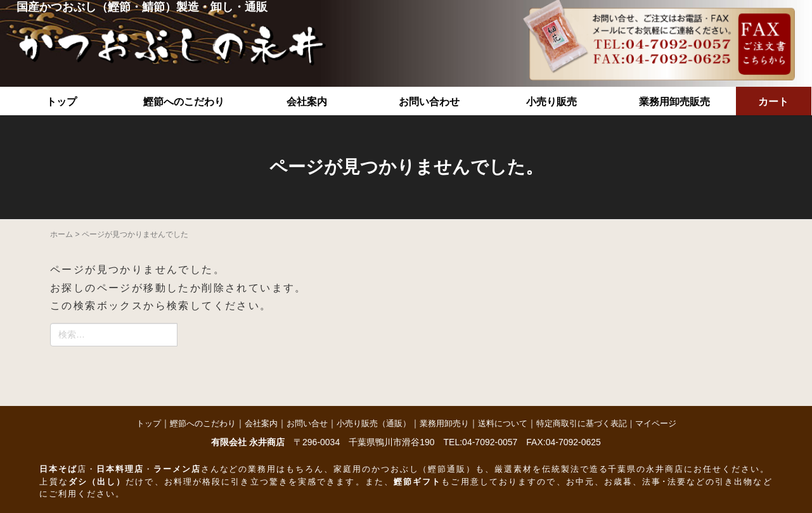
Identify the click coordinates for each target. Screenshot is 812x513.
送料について (503, 423)
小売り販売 (551, 102)
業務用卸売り (444, 423)
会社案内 (307, 102)
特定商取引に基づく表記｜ (586, 423)
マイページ (656, 423)
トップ (61, 102)
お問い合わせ (429, 102)
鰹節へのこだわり (184, 102)
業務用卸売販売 (674, 102)
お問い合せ (307, 423)
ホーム (61, 234)
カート (773, 102)
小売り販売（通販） (374, 423)
